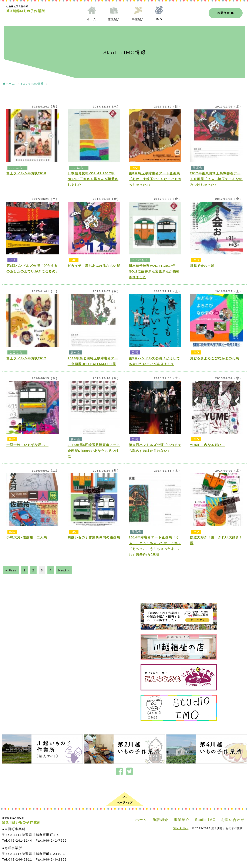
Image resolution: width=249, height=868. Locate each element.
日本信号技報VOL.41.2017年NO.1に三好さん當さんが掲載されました (93, 179)
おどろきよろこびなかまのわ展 (214, 358)
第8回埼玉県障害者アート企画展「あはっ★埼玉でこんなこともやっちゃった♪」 (155, 179)
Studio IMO (205, 820)
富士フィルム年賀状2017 (26, 358)
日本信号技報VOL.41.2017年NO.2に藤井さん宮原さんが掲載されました (154, 271)
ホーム (92, 19)
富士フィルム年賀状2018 (26, 173)
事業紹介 (138, 19)
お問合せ (226, 13)
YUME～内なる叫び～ (207, 445)
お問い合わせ (233, 820)
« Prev (11, 570)
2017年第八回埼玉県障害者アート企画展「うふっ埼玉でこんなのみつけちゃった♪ (216, 179)
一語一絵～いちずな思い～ (27, 445)
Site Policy (181, 828)
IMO (159, 19)
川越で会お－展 (202, 266)
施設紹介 (114, 19)
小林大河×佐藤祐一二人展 (27, 537)
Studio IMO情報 (32, 84)
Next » (64, 570)
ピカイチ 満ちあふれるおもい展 (94, 266)
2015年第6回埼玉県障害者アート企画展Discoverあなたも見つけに (94, 451)
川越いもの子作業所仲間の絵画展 (94, 537)
